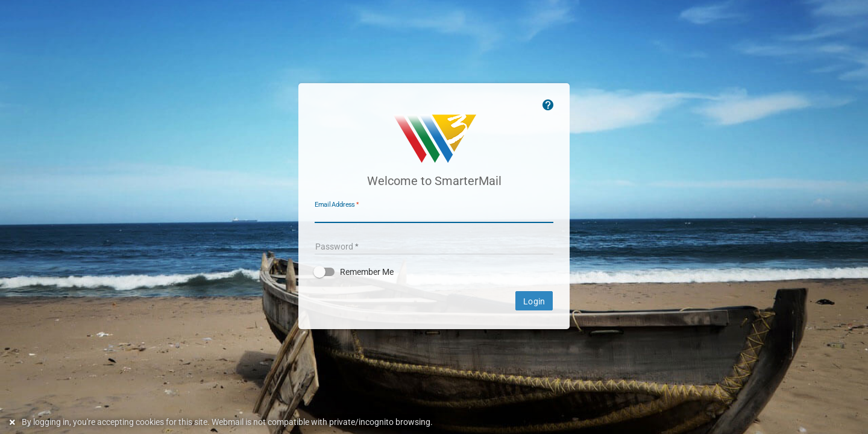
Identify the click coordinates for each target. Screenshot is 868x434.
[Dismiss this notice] (14, 422)
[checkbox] (434, 272)
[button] (434, 272)
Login (534, 301)
